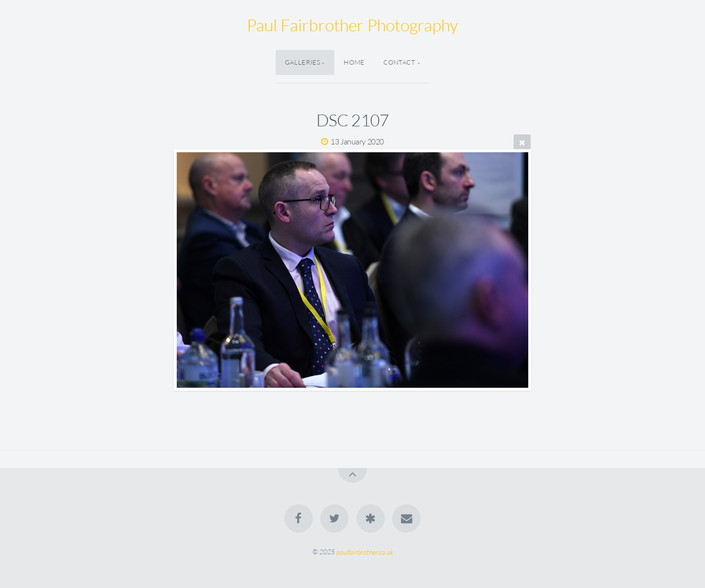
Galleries (303, 62)
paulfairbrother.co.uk (365, 552)
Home (354, 62)
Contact (399, 62)
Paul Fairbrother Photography (352, 25)
